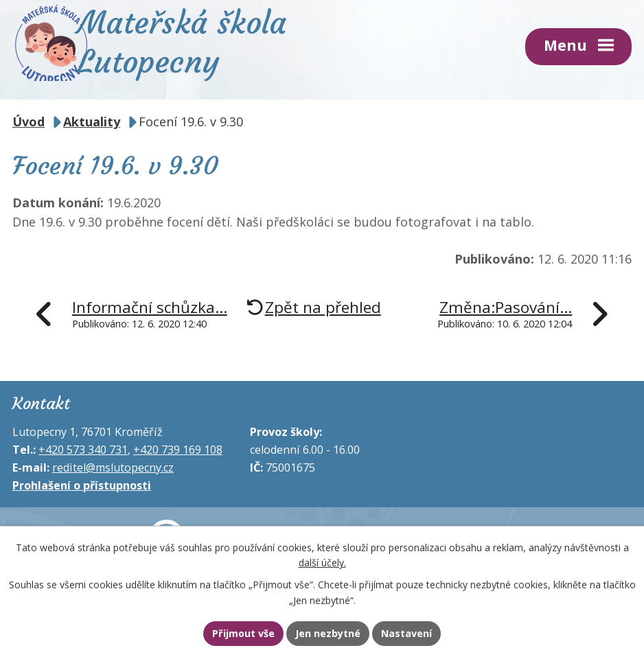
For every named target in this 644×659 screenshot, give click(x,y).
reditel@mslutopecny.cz (113, 467)
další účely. (322, 562)
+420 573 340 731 (83, 449)
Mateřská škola (202, 42)
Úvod (28, 121)
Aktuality (92, 121)
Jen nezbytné (328, 634)
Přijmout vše (240, 634)
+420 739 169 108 (178, 449)
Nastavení (410, 634)
